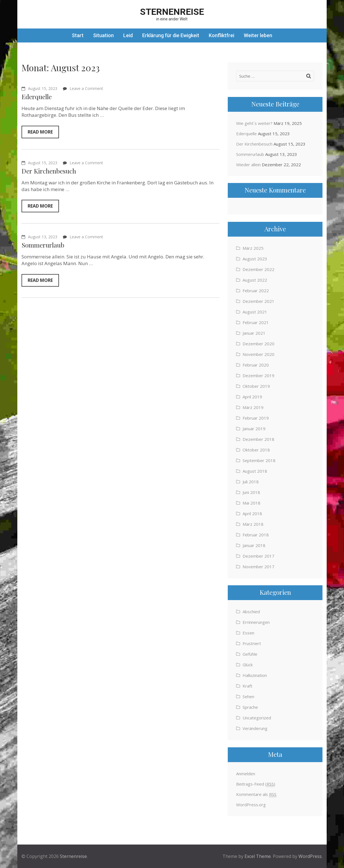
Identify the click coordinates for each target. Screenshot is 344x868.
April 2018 (252, 513)
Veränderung (255, 728)
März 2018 (253, 524)
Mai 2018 (252, 503)
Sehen (248, 696)
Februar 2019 (256, 418)
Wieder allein (248, 165)
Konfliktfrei (221, 35)
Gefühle (250, 654)
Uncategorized (257, 718)
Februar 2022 (256, 291)
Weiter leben (258, 35)
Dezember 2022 (258, 269)
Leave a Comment (86, 88)
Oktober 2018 (256, 450)
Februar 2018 (256, 535)
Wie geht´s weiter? (254, 123)
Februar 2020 (256, 365)
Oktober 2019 (256, 386)
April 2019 (252, 397)
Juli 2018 (251, 482)
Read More (40, 132)
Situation (103, 35)
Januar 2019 (254, 429)
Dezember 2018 (258, 439)
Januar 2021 (254, 333)
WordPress (310, 856)
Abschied (251, 612)
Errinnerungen (256, 622)
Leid (128, 35)
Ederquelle (37, 97)
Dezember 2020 (258, 344)
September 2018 (259, 460)
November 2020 (258, 354)
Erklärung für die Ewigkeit (171, 35)
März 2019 (253, 407)
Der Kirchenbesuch (49, 171)
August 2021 (255, 312)
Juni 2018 (251, 492)
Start (78, 35)
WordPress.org (251, 805)
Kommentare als (256, 794)
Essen (248, 633)
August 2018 (255, 471)
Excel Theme (258, 856)
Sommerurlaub (43, 245)
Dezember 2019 (258, 375)
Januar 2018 (254, 545)
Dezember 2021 (258, 301)
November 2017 (258, 567)
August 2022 (255, 280)
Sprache (250, 707)
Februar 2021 (256, 322)
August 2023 (255, 259)
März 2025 (253, 248)
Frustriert (252, 643)
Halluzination (255, 675)
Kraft (247, 686)
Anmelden (246, 774)
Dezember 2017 (258, 556)
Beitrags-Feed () (256, 784)
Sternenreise (172, 12)
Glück (248, 665)
